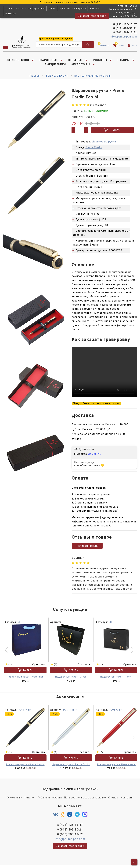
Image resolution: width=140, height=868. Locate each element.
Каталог (9, 8)
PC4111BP (70, 712)
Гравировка (79, 8)
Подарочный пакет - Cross (71, 679)
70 (65, 624)
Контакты (10, 14)
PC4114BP (24, 712)
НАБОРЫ (124, 61)
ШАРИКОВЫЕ (48, 61)
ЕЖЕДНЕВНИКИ (55, 65)
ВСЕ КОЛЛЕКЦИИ (17, 61)
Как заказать (24, 8)
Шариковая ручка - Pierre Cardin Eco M (25, 767)
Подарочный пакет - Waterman (25, 679)
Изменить (95, 456)
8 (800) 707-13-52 (125, 33)
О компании (15, 800)
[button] (7, 652)
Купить (112, 131)
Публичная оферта (50, 800)
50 (19, 624)
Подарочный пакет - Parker (117, 679)
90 (110, 624)
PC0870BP (115, 712)
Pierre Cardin (94, 148)
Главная (35, 77)
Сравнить (37, 667)
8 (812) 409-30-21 (125, 29)
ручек (56, 39)
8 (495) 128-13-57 (125, 25)
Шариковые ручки (104, 143)
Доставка (40, 8)
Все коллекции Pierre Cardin (93, 77)
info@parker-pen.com (123, 37)
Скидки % (94, 8)
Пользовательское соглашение (85, 800)
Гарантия (64, 8)
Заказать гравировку (92, 16)
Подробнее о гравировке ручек (96, 405)
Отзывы (113, 800)
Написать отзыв (87, 548)
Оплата (52, 8)
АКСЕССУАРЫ (81, 65)
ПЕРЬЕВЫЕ (75, 61)
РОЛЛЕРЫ (100, 61)
